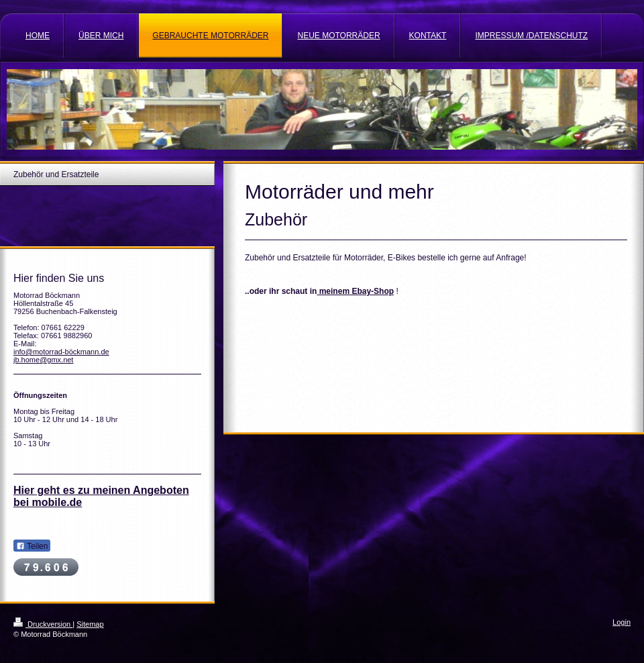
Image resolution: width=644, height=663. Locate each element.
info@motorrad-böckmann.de (61, 352)
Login (622, 622)
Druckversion (43, 624)
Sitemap (90, 624)
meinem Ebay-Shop (355, 291)
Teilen (32, 546)
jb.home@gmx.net (43, 360)
